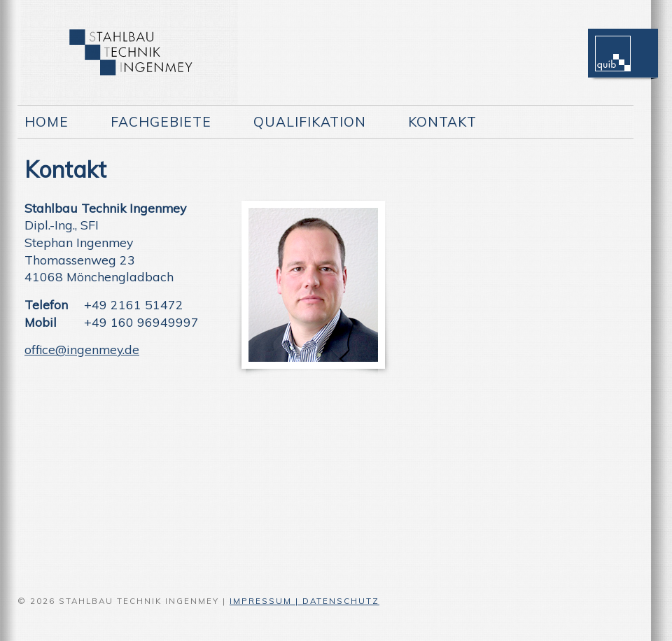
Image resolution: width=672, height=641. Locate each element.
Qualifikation (310, 122)
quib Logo (612, 49)
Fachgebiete (161, 122)
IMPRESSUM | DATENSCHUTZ (304, 601)
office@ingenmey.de (82, 349)
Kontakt (442, 122)
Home (47, 122)
